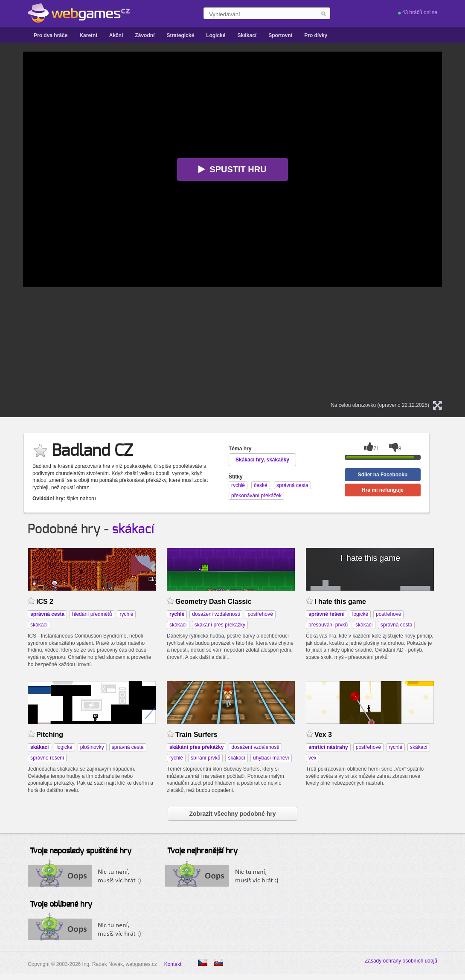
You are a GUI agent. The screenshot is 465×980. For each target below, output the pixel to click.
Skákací (247, 35)
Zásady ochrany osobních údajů (401, 961)
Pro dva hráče (51, 35)
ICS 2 (45, 602)
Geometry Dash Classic (214, 602)
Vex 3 (323, 735)
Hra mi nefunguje (383, 490)
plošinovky (92, 747)
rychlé (126, 614)
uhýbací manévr (271, 758)
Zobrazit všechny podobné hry (232, 814)
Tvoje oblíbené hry (61, 905)
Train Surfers (196, 735)
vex (312, 758)
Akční (116, 35)
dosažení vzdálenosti (216, 614)
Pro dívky (316, 35)
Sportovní (280, 35)
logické (360, 614)
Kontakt (173, 964)
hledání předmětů (92, 614)
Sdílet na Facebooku (383, 475)
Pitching (50, 735)
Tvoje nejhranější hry (202, 851)
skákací (133, 529)
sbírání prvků (205, 758)
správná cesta (397, 625)
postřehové (260, 614)
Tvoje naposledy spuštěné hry (81, 851)
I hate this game (340, 602)
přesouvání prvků (328, 625)
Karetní (88, 35)
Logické (216, 35)
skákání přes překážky (220, 625)
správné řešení (47, 758)
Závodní (145, 35)
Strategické (180, 35)
